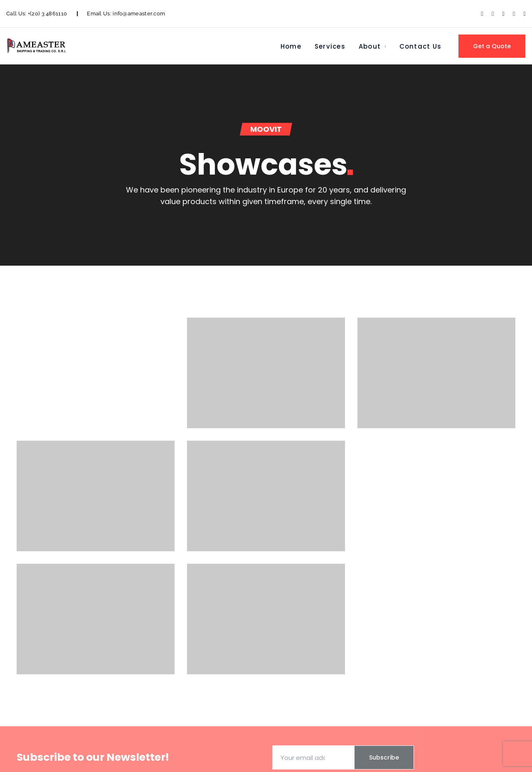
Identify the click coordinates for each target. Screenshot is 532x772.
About (370, 46)
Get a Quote (492, 46)
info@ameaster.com (139, 14)
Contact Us (420, 46)
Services (330, 46)
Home (291, 46)
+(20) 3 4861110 (48, 14)
